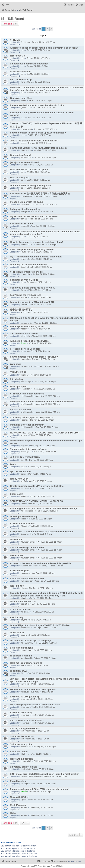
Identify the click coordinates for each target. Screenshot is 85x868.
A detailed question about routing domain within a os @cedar (44, 48)
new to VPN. (17, 555)
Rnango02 (25, 784)
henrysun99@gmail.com (31, 776)
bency (23, 474)
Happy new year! (19, 479)
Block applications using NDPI (27, 326)
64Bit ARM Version (20, 72)
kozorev (24, 420)
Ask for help (17, 617)
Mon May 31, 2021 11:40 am (51, 566)
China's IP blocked (20, 609)
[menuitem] (5, 5)
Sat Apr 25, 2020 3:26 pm (45, 658)
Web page (15, 364)
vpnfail (24, 481)
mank (23, 504)
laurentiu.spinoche (29, 566)
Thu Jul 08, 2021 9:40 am (41, 534)
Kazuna (24, 375)
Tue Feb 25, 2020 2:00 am (40, 673)
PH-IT (23, 519)
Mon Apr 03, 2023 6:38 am (45, 451)
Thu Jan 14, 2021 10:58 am (41, 588)
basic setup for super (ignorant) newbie (32, 249)
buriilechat (25, 769)
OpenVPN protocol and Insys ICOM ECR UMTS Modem (40, 625)
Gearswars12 (27, 204)
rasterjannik (26, 747)
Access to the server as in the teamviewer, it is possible (41, 563)
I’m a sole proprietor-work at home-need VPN (35, 705)
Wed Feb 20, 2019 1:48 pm (41, 799)
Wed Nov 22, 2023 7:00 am (48, 412)
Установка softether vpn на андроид (31, 640)
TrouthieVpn (26, 382)
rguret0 (24, 799)
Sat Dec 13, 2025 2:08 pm (45, 157)
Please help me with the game (26, 202)
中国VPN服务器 (18, 372)
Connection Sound (20, 155)
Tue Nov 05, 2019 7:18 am (43, 715)
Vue (23, 665)
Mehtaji (24, 526)
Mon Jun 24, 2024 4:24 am (38, 351)
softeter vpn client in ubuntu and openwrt (33, 689)
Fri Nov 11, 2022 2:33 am (41, 488)
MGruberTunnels (28, 542)
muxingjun (25, 359)
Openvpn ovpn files (21, 98)
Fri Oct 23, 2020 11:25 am (43, 612)
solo (23, 50)
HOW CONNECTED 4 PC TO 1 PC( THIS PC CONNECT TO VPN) (45, 433)
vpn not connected (20, 472)
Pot (22, 731)
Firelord (24, 496)
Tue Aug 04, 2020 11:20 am (44, 628)
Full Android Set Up (21, 80)
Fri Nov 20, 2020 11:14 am (42, 598)
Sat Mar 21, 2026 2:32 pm (38, 82)
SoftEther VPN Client (21, 224)
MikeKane (25, 612)
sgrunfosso (26, 628)
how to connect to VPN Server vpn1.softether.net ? (38, 133)
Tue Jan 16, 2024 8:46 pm (45, 382)
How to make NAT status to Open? (29, 170)
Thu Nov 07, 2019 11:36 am (43, 707)
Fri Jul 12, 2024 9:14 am (40, 329)
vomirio (24, 435)
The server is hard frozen (24, 334)
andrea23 (25, 226)
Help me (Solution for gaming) (27, 663)
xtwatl (23, 252)
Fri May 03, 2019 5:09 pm (45, 761)
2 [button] (47, 29)
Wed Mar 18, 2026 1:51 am (38, 93)
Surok (23, 267)
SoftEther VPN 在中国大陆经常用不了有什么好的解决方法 (40, 194)
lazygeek (25, 684)
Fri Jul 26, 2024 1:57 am (39, 312)
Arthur (24, 290)
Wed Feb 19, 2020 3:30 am (42, 684)
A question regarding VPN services (29, 341)
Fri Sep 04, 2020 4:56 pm (40, 620)
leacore (24, 297)
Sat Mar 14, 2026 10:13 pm (40, 100)
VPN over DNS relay (21, 713)
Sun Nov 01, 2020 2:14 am (43, 604)
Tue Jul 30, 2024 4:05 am (40, 297)
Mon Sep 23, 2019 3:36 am (38, 731)
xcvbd (23, 312)
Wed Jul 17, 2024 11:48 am (46, 323)
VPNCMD (15, 40)
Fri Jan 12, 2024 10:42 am (44, 389)
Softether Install (19, 752)
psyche (24, 620)
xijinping (24, 598)
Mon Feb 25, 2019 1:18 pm (40, 792)
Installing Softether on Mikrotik (27, 425)
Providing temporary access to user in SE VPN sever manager (44, 508)
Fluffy (23, 754)
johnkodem (26, 389)
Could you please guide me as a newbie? (33, 288)
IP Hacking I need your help (25, 349)
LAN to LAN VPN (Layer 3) (24, 697)
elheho (24, 588)
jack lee (24, 488)
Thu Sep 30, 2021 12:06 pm (41, 526)
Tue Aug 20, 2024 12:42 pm (39, 282)
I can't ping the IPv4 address (26, 295)
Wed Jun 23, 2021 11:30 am (50, 558)
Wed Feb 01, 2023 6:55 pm (39, 467)
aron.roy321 (26, 451)
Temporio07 (26, 157)
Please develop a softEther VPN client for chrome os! (39, 789)
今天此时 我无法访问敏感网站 (25, 457)
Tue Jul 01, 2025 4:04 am (42, 212)
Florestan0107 (27, 245)
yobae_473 (26, 108)
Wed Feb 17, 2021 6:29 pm (47, 581)
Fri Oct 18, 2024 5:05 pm (46, 245)
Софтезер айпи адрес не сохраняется (32, 417)
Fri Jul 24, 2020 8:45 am (40, 635)
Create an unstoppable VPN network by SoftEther (37, 486)
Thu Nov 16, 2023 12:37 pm (42, 420)
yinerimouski (26, 658)
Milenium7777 (27, 643)
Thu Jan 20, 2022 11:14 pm (40, 519)
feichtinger (25, 42)
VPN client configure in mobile (27, 272)
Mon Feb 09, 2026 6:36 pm (45, 150)
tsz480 (24, 460)
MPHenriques (27, 511)
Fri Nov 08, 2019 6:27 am (42, 699)
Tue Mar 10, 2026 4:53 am (45, 129)
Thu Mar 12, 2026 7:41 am (44, 108)
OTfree (24, 165)
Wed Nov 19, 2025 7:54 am (39, 172)
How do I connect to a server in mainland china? (37, 242)
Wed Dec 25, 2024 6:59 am (43, 226)
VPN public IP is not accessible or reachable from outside (42, 532)
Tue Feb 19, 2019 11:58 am (41, 815)
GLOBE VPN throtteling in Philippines (31, 185)
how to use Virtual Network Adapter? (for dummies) (38, 148)
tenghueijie (26, 274)
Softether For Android (22, 736)
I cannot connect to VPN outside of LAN (32, 302)
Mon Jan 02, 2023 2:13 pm (40, 481)
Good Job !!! (17, 633)
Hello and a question (21, 759)
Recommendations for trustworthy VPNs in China (37, 105)
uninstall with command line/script (29, 64)
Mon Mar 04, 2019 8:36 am (56, 776)
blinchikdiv (25, 336)
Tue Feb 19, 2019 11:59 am (41, 807)
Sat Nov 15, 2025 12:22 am (39, 180)
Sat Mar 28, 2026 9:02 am (38, 74)
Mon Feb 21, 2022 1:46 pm (46, 511)
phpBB (33, 866)
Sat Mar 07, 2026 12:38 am (40, 135)
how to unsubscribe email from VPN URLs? (34, 357)
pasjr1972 (25, 604)
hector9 (24, 329)
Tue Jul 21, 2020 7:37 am (46, 643)
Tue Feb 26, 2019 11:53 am (44, 784)
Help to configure (20, 178)
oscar (23, 118)
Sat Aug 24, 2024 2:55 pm (44, 274)
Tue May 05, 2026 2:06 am (38, 50)
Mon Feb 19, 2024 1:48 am (47, 366)
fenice (24, 343)
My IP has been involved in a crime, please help (36, 257)
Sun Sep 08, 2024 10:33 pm (40, 252)
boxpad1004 (26, 129)
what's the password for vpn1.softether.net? (34, 141)
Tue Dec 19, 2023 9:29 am (48, 427)
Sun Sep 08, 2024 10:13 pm (40, 259)
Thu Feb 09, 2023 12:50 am (41, 460)
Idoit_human (26, 150)
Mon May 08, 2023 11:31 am (43, 446)
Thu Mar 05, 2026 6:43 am (39, 143)
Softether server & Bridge (24, 280)
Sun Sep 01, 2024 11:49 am (40, 267)
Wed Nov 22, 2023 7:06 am (48, 396)
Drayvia (24, 534)
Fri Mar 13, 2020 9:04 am (37, 665)
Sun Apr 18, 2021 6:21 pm (43, 573)
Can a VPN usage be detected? (27, 547)
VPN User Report (19, 571)
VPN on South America (23, 524)
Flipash (24, 807)
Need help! (16, 539)
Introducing (16, 379)
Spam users (17, 494)
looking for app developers (25, 728)
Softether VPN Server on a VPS (27, 579)
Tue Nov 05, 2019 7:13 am (43, 723)
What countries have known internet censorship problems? (43, 402)
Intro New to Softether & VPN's (27, 720)
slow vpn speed (19, 386)
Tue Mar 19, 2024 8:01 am (43, 359)
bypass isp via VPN (21, 410)
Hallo (13, 813)
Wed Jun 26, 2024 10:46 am (41, 343)
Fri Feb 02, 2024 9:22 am (41, 375)
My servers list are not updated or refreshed (34, 216)
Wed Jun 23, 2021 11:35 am (50, 550)
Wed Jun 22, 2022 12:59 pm (40, 504)
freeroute (25, 692)
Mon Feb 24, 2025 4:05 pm (41, 219)
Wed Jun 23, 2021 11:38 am (50, 542)
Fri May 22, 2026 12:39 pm (44, 42)
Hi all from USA (18, 671)
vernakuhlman (27, 366)
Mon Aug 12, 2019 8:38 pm (39, 754)
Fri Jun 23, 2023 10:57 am (41, 435)
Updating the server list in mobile (28, 265)
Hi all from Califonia (21, 656)
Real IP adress (18, 805)
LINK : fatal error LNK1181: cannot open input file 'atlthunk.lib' (44, 774)
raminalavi (25, 573)
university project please (24, 767)
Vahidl (24, 100)
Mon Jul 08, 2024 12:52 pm (44, 336)
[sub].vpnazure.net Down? (25, 162)
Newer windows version (23, 601)
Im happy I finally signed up (25, 209)
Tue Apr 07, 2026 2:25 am (38, 66)
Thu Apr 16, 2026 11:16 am (38, 58)
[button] (51, 29)
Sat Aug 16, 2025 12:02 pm (38, 188)
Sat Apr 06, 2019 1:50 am (43, 769)
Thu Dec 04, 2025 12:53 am (41, 165)
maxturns (25, 305)
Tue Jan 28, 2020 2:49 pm (42, 692)
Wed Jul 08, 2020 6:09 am (40, 650)
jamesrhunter (27, 323)
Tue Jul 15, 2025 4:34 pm (46, 204)
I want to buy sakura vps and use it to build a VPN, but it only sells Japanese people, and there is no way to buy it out (47, 594)
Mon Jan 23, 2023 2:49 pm (40, 474)
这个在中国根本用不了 (21, 310)
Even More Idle (18, 781)
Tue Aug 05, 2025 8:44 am (47, 196)
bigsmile (24, 446)
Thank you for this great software (28, 449)
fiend (23, 82)
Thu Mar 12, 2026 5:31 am (39, 118)
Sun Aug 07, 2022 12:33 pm (42, 496)
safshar (24, 219)
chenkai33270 (27, 196)
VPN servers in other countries (27, 394)
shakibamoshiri (27, 396)
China (23, 673)
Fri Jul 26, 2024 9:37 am (42, 305)
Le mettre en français (22, 648)
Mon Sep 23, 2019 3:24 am (38, 739)
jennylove (25, 699)
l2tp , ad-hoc (17, 586)
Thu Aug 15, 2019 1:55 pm (45, 747)
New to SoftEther (19, 797)
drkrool (24, 650)
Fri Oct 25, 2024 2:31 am (37, 237)
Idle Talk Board (12, 19)
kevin (13, 464)
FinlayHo (25, 212)
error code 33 (17, 56)
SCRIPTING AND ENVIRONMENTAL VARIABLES (36, 501)
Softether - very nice (21, 744)
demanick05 (26, 761)
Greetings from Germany (24, 516)
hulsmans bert (27, 581)
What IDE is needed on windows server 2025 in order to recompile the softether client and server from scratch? (46, 89)
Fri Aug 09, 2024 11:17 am (40, 290)
